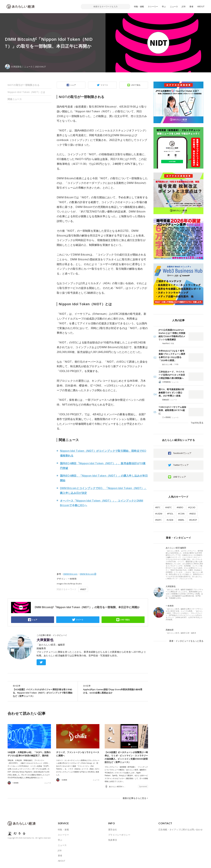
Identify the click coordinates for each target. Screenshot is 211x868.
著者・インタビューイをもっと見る (186, 641)
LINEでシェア (180, 477)
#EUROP (193, 520)
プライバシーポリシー (119, 835)
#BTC (158, 507)
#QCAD (192, 507)
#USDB (170, 520)
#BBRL (181, 520)
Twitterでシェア (181, 465)
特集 (172, 343)
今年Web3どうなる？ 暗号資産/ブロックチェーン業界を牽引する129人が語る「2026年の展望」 (172, 356)
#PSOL (170, 514)
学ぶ (164, 6)
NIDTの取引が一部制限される (24, 85)
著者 (191, 6)
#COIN (181, 514)
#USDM (159, 514)
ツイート (104, 85)
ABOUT (201, 6)
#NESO (193, 514)
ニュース (174, 6)
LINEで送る (136, 85)
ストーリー (153, 6)
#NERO (180, 507)
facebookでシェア (182, 453)
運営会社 (113, 830)
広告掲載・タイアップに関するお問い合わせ (181, 830)
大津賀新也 (45, 640)
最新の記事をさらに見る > (135, 798)
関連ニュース (15, 99)
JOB (184, 6)
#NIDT (83, 589)
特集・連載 (139, 6)
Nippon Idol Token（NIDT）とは (26, 92)
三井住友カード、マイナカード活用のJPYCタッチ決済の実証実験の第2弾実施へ (172, 375)
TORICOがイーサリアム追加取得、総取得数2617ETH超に (172, 410)
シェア (73, 85)
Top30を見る (197, 423)
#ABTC (169, 507)
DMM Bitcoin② (88, 574)
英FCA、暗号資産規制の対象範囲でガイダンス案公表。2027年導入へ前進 (171, 392)
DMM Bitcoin (70, 574)
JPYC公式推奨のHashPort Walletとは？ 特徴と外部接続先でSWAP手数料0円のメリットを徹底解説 (172, 335)
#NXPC (158, 520)
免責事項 (113, 840)
